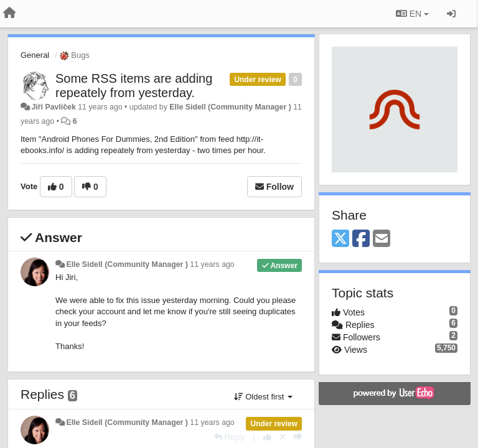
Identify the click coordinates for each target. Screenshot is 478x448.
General (35, 55)
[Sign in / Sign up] (451, 14)
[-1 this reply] (298, 437)
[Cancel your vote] (283, 437)
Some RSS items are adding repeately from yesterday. (134, 86)
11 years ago (212, 264)
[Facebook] (361, 239)
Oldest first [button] (263, 397)
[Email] (382, 239)
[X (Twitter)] (340, 239)
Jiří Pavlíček (53, 107)
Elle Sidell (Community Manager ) (230, 107)
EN (412, 14)
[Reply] (230, 437)
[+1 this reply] (267, 437)
